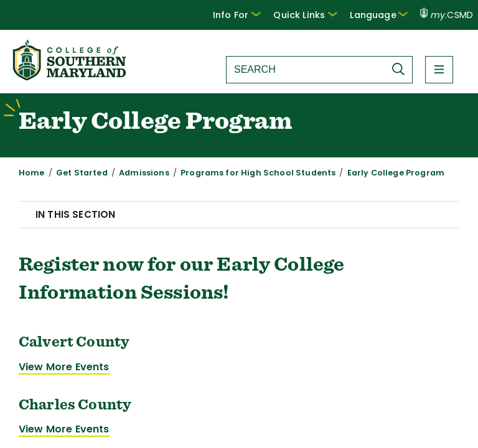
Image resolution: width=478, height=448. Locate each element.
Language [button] (378, 15)
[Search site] (306, 70)
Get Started (82, 173)
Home (32, 173)
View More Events (64, 367)
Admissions (144, 173)
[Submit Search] (401, 69)
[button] (237, 15)
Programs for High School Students (258, 173)
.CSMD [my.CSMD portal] (447, 15)
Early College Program (396, 173)
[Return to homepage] (70, 77)
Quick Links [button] (305, 15)
